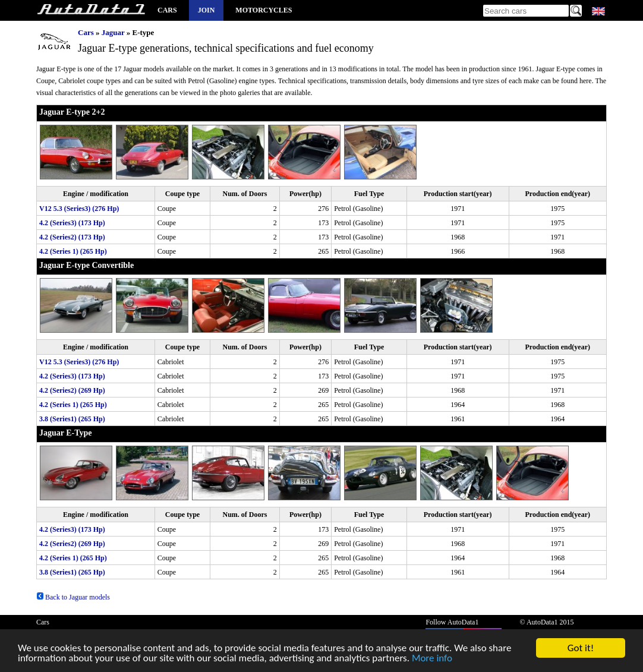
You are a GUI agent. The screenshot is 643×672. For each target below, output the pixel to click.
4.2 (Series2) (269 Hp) (72, 390)
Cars (167, 10)
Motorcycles (264, 10)
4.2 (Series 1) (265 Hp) (73, 251)
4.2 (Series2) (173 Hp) (72, 237)
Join (207, 10)
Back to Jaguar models (73, 597)
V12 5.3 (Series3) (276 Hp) (79, 209)
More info (432, 661)
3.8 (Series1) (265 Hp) (72, 419)
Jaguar (113, 32)
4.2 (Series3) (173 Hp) (72, 223)
